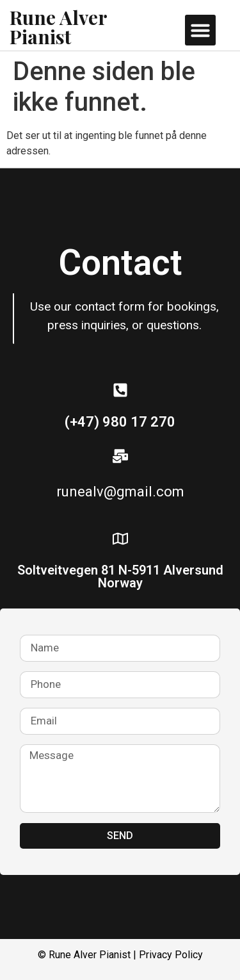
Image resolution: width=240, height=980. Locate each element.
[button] (200, 30)
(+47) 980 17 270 (120, 422)
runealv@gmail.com (120, 492)
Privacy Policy (171, 955)
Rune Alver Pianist (58, 27)
